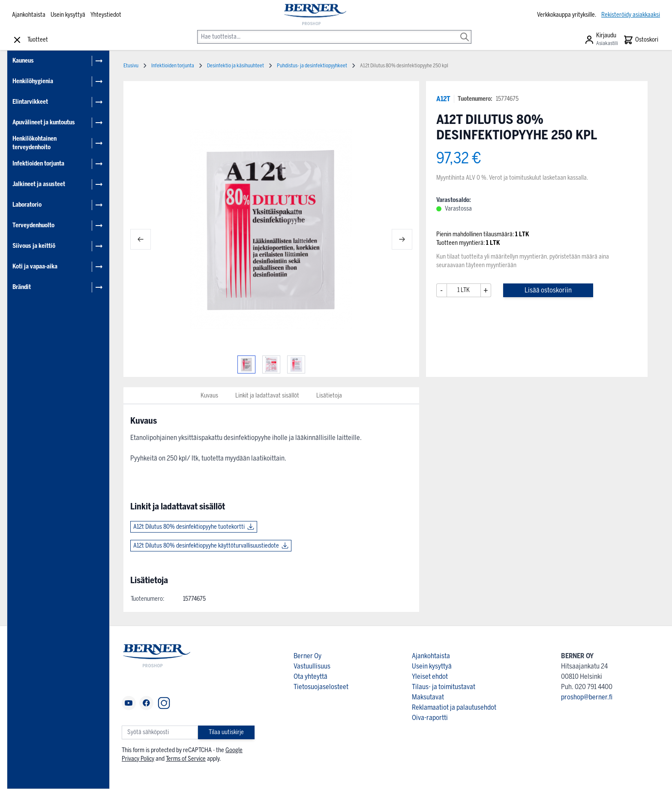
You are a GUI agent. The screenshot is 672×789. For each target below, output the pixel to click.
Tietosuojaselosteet (321, 687)
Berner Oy (307, 656)
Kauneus (23, 61)
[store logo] (314, 15)
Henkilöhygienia (33, 81)
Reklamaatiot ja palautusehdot (454, 707)
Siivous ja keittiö (34, 246)
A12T (443, 99)
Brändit (22, 287)
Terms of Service (186, 759)
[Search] (465, 31)
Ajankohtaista (29, 15)
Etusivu (131, 66)
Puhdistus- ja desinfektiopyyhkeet (312, 66)
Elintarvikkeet (30, 102)
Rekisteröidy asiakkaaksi (631, 15)
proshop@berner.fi (587, 697)
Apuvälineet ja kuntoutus (44, 122)
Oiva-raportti (430, 718)
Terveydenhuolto (33, 225)
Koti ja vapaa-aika (35, 267)
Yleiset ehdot (430, 676)
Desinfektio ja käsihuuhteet (235, 66)
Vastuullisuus (312, 666)
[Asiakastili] (601, 40)
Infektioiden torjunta (38, 164)
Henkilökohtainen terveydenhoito (34, 143)
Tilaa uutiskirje (226, 732)
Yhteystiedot (106, 15)
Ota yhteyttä (310, 676)
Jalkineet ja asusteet (39, 184)
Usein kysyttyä (68, 15)
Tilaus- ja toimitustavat (444, 687)
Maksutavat (428, 697)
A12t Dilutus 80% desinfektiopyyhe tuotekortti (189, 527)
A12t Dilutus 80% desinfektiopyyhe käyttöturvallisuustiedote (206, 546)
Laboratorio (27, 205)
